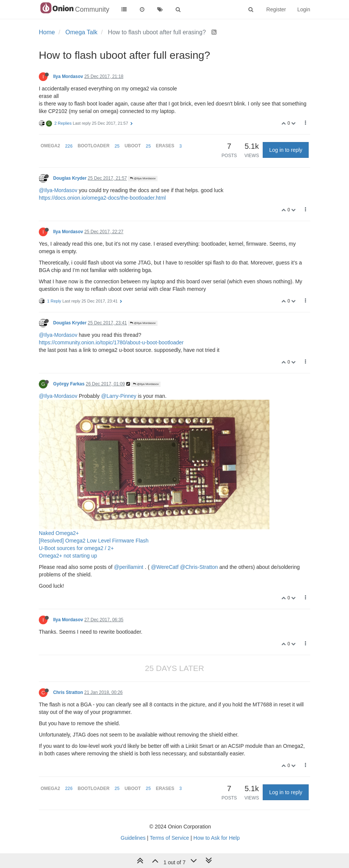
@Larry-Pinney (119, 396)
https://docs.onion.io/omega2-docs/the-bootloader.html (102, 198)
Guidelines (133, 838)
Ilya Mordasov (68, 76)
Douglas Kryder (70, 178)
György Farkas (69, 384)
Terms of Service (169, 838)
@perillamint (129, 567)
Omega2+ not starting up (68, 556)
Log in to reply (286, 150)
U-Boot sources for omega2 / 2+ (76, 548)
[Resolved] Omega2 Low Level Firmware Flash (94, 541)
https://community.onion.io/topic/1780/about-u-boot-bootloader (111, 342)
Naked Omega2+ (59, 533)
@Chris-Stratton (199, 567)
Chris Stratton (68, 692)
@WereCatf (165, 567)
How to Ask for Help (217, 838)
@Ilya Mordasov (143, 178)
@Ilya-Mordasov (58, 190)
